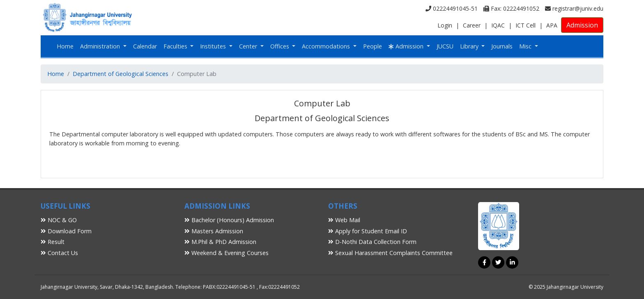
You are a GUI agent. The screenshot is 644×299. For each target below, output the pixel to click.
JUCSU (445, 46)
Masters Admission (214, 231)
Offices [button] (281, 46)
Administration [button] (101, 46)
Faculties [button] (176, 46)
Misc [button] (526, 46)
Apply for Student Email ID (368, 231)
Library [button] (470, 46)
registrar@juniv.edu (574, 8)
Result (53, 242)
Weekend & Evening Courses (227, 253)
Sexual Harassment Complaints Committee (390, 253)
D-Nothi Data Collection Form (372, 242)
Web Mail (344, 220)
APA (552, 25)
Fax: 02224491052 (511, 8)
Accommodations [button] (327, 46)
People (373, 46)
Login (445, 25)
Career (472, 25)
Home (65, 46)
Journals (502, 46)
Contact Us (59, 253)
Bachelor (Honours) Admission (229, 220)
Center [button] (249, 46)
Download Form (66, 231)
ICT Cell (526, 25)
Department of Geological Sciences (121, 74)
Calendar (145, 46)
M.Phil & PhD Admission (220, 242)
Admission (582, 25)
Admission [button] (407, 46)
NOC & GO (59, 220)
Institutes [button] (214, 46)
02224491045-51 (452, 8)
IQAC (498, 25)
